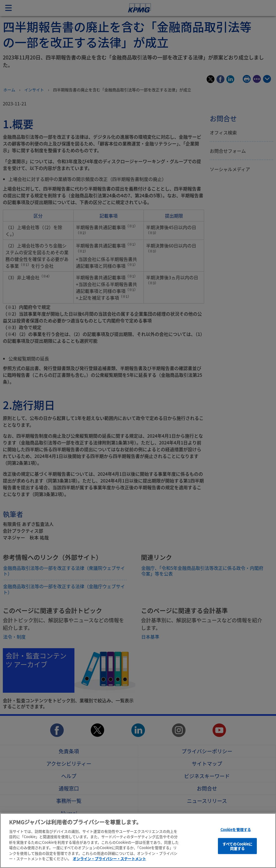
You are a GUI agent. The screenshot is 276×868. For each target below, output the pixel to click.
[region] (138, 841)
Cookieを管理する (236, 830)
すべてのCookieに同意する (237, 846)
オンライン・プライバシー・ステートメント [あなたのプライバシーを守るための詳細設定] (109, 859)
